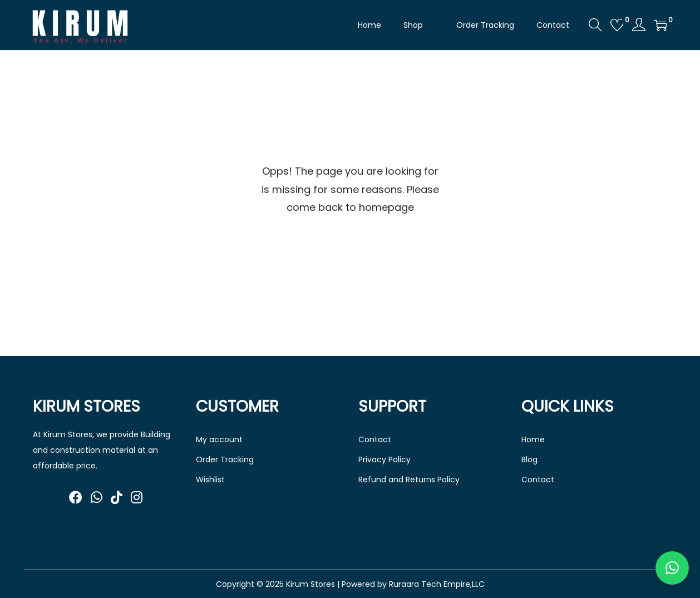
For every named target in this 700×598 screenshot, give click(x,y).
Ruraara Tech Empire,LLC (437, 584)
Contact (375, 439)
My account (219, 439)
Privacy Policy (384, 459)
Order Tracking (225, 459)
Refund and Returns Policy (409, 480)
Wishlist (210, 480)
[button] (672, 568)
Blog (529, 459)
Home (533, 439)
